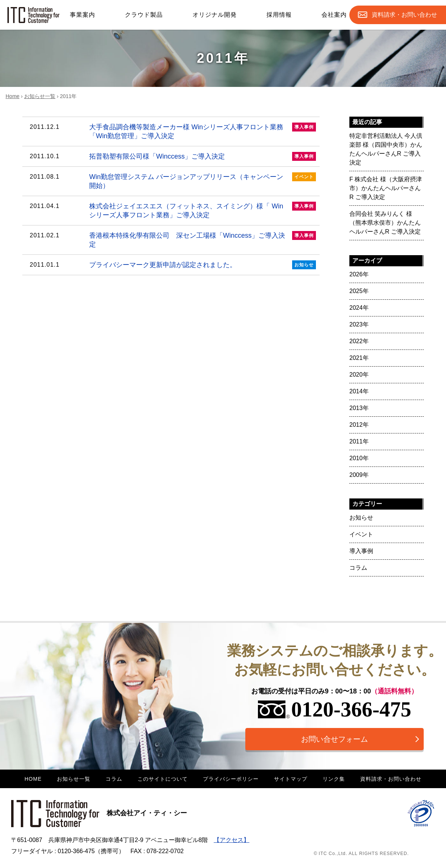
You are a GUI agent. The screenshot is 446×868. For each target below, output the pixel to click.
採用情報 (279, 15)
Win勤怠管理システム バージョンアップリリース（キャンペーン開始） (173, 181)
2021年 (359, 358)
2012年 (359, 425)
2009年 (359, 475)
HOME (33, 779)
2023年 (359, 324)
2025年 (359, 291)
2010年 (359, 458)
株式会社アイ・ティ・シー (99, 813)
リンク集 (334, 779)
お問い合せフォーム (334, 739)
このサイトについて (163, 779)
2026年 (359, 274)
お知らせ (361, 518)
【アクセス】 (232, 840)
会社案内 (334, 15)
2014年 (359, 391)
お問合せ (404, 15)
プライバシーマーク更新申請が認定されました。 (173, 265)
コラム (358, 568)
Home (12, 96)
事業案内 (83, 15)
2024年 (359, 308)
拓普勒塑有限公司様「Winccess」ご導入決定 (173, 156)
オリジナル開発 (215, 15)
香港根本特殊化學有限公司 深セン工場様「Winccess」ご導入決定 (173, 240)
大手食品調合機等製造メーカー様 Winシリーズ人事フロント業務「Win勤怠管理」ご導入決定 (173, 131)
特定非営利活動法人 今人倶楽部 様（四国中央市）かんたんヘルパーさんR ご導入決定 (386, 149)
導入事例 (361, 551)
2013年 (359, 408)
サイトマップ (291, 779)
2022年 (359, 341)
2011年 (359, 441)
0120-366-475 (335, 709)
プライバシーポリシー (231, 779)
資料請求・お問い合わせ (391, 779)
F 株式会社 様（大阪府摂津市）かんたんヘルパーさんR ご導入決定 (386, 188)
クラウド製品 (144, 15)
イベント (361, 534)
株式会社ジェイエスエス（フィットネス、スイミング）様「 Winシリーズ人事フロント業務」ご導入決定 (173, 210)
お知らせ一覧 (40, 96)
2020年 (359, 375)
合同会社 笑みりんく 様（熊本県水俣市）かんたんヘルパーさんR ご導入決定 (385, 223)
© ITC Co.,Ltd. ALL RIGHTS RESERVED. (361, 854)
